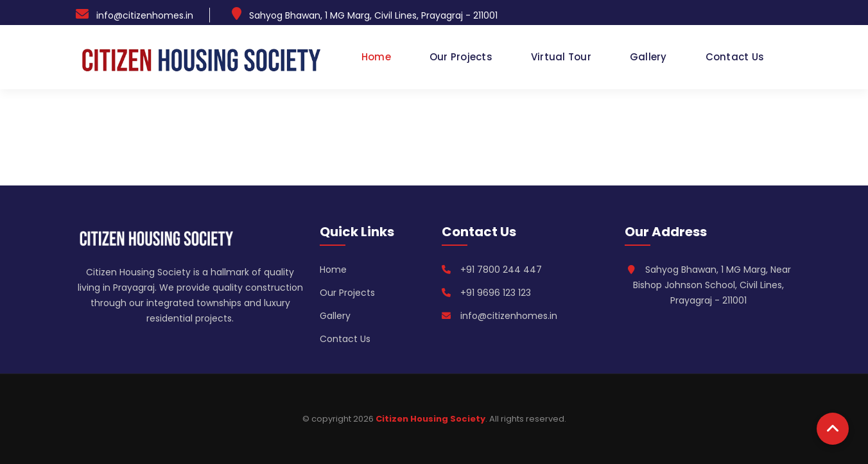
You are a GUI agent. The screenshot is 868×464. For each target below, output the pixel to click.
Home (376, 57)
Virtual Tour (561, 57)
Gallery (648, 57)
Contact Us (735, 57)
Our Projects (461, 57)
